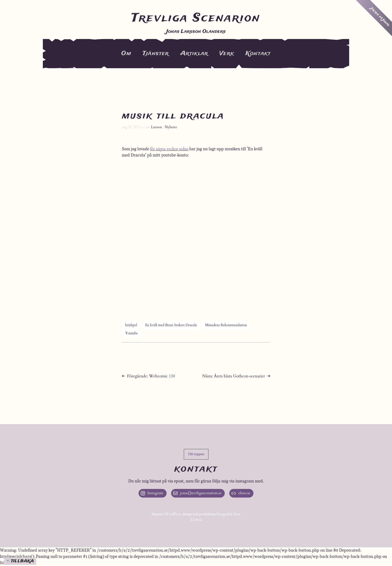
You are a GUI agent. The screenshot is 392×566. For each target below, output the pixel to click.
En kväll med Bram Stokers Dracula (171, 325)
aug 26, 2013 (131, 127)
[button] (196, 454)
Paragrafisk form (229, 514)
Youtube (132, 333)
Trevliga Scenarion (196, 18)
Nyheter (171, 127)
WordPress (173, 514)
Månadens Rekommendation (226, 325)
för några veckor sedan (169, 149)
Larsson (157, 127)
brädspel (131, 325)
